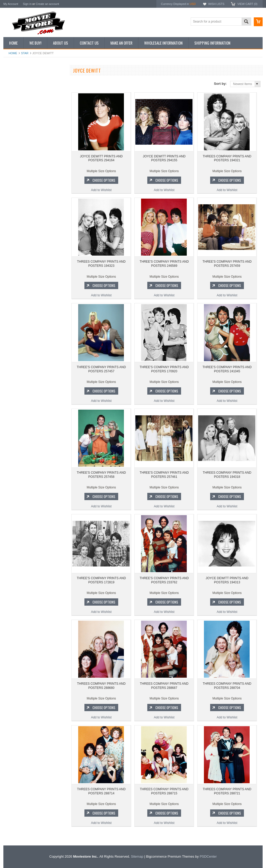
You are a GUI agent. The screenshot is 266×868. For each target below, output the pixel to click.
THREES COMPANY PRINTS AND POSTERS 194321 (227, 158)
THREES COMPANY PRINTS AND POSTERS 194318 (227, 475)
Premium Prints (17, 133)
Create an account (47, 4)
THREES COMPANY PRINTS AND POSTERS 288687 (164, 686)
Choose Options (37, 242)
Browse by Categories (21, 107)
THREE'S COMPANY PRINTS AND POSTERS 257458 (101, 475)
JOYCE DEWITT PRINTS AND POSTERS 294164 (101, 158)
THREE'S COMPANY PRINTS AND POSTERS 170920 (164, 369)
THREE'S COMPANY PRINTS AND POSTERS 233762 (164, 580)
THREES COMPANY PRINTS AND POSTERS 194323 (101, 264)
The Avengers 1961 (20, 289)
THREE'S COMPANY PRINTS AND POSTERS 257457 (101, 369)
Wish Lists (216, 4)
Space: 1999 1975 (19, 315)
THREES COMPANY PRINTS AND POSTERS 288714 (101, 791)
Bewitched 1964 (17, 341)
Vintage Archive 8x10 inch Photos (29, 89)
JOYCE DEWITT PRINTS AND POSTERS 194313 (227, 580)
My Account (11, 4)
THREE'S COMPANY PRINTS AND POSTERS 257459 (227, 264)
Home (13, 53)
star (25, 53)
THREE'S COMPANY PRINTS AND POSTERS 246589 (164, 264)
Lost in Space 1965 (20, 306)
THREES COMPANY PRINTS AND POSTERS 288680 (101, 686)
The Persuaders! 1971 (22, 333)
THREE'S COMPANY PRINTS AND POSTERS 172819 (101, 580)
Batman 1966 (15, 280)
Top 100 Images (17, 98)
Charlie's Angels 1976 (21, 298)
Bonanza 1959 (16, 359)
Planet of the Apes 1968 (23, 324)
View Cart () (247, 4)
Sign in (27, 4)
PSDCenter (208, 856)
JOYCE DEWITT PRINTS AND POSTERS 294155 (35, 220)
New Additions (16, 80)
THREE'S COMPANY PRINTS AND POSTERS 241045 (227, 369)
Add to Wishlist (34, 251)
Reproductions (16, 116)
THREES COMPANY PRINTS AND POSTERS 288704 (227, 686)
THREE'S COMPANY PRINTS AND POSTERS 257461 (164, 475)
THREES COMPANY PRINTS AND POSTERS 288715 (164, 791)
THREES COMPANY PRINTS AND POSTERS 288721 (227, 791)
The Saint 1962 (17, 350)
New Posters (15, 124)
